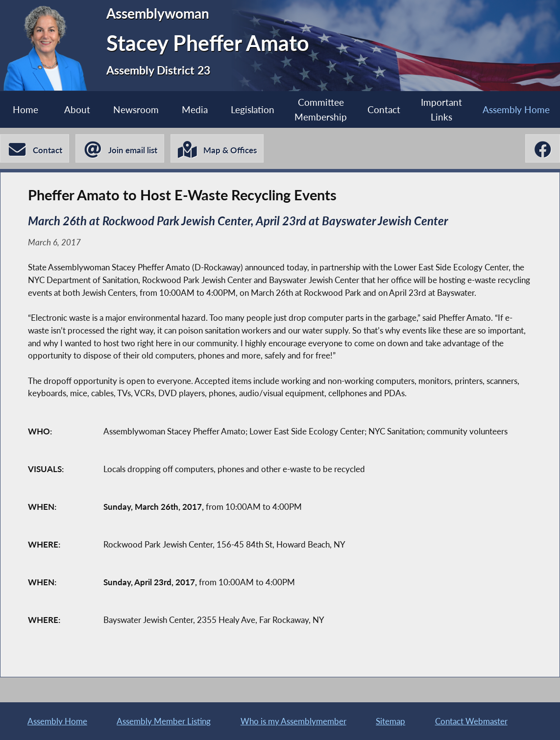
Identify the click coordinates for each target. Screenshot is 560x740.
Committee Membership (321, 109)
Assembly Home (516, 109)
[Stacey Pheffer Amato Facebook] (543, 148)
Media (195, 109)
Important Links (441, 109)
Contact (384, 109)
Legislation (253, 109)
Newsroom (136, 109)
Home (25, 109)
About (77, 109)
